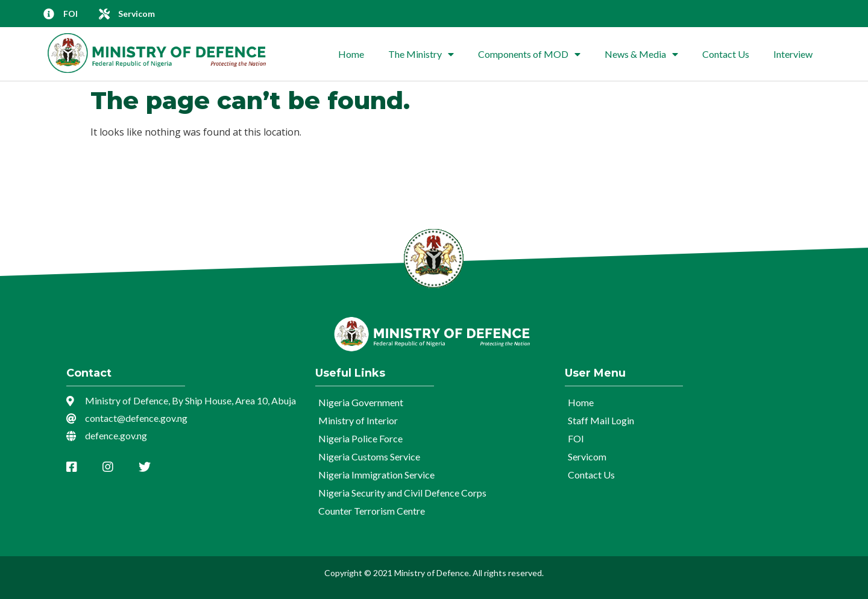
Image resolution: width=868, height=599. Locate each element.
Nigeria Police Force (360, 438)
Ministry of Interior (358, 420)
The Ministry (421, 54)
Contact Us (726, 54)
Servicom (587, 456)
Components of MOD (529, 54)
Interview (793, 54)
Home (351, 54)
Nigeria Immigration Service (376, 475)
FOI (576, 438)
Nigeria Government (361, 402)
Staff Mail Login (601, 420)
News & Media (641, 54)
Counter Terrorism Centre (372, 511)
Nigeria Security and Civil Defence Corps (402, 493)
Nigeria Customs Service (369, 456)
